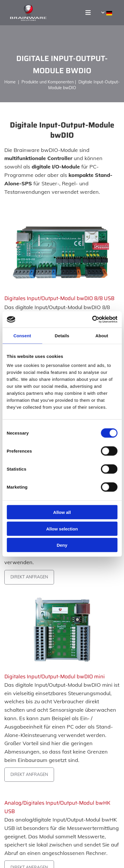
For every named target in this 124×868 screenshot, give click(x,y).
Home (11, 82)
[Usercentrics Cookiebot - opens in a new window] (92, 320)
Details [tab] (62, 335)
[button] (82, 13)
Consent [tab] (22, 335)
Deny (62, 545)
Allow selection (62, 529)
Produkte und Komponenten (48, 82)
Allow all (62, 512)
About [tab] (102, 335)
